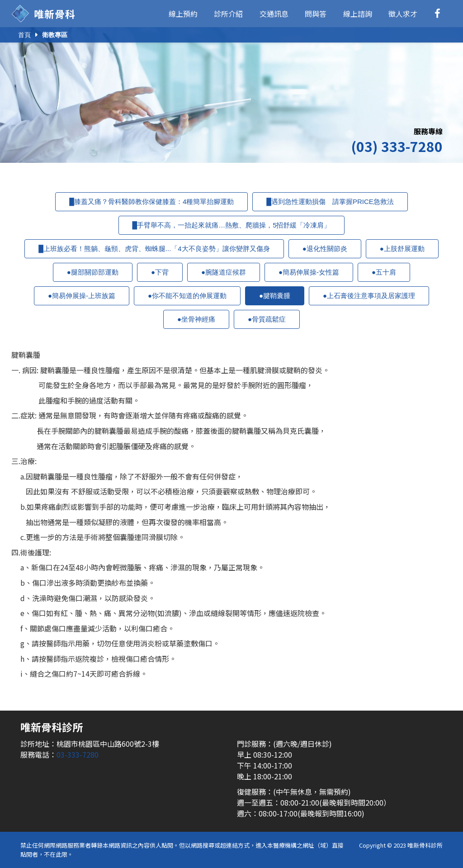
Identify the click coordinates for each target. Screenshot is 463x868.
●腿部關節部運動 (93, 272)
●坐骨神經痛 (196, 319)
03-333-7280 (78, 754)
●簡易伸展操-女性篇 (309, 272)
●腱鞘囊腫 (275, 296)
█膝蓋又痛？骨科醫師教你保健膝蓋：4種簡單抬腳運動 (151, 202)
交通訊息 (274, 14)
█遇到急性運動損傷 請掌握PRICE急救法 (330, 202)
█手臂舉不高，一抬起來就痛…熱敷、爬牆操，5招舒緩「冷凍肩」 (232, 225)
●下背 (160, 272)
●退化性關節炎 (325, 249)
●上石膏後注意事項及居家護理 (369, 296)
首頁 (24, 35)
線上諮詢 (358, 14)
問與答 (316, 14)
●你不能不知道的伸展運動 (187, 296)
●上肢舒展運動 (402, 249)
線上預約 (183, 14)
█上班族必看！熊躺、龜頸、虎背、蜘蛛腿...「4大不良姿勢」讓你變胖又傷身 (154, 249)
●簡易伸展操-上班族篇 (82, 296)
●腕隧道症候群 (224, 272)
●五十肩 (384, 272)
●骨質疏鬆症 (267, 319)
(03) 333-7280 (397, 146)
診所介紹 (228, 14)
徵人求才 (403, 14)
